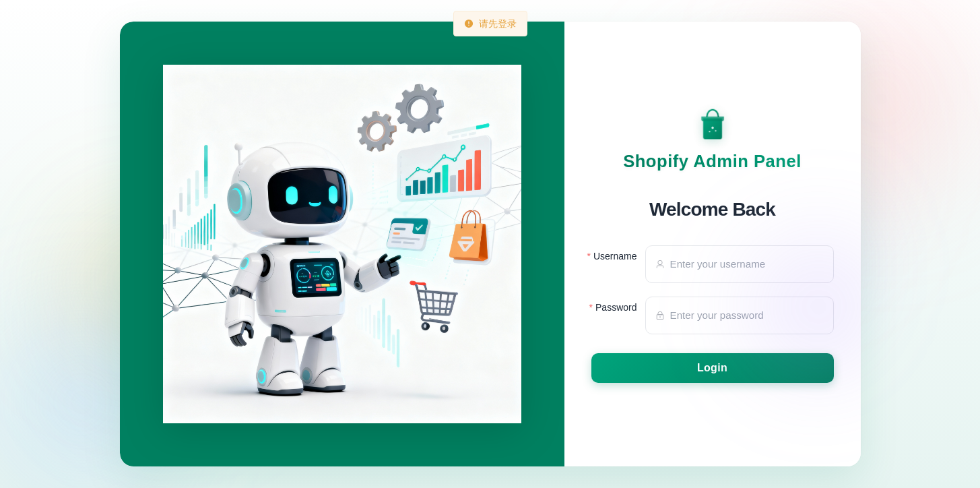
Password (616, 307)
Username (615, 256)
